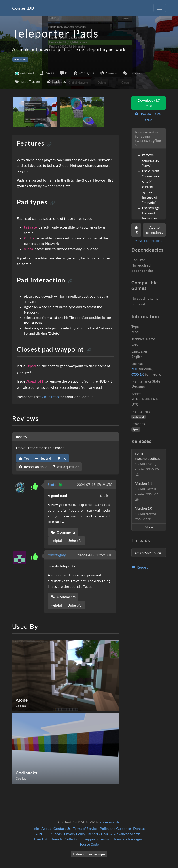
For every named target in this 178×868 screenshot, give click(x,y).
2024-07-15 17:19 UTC (95, 484)
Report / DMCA (100, 834)
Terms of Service (85, 828)
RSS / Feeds (53, 834)
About (46, 828)
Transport (20, 59)
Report (140, 567)
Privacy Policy (75, 834)
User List (41, 839)
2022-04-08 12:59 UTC (95, 555)
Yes (24, 458)
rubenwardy (110, 822)
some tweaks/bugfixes (148, 464)
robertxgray (57, 555)
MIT (135, 369)
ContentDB (23, 8)
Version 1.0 (146, 514)
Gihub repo (50, 397)
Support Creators (98, 839)
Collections (73, 839)
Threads (56, 839)
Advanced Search (127, 834)
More (149, 527)
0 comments (63, 532)
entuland (138, 417)
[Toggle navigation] (160, 8)
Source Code (89, 844)
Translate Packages (128, 839)
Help (35, 828)
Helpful (56, 540)
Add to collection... (154, 230)
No (61, 458)
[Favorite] (136, 230)
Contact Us (62, 828)
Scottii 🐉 (55, 484)
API (39, 834)
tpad (136, 429)
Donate (139, 828)
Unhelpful (75, 540)
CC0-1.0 (138, 374)
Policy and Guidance (115, 828)
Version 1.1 (147, 491)
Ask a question (66, 467)
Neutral (43, 458)
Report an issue (33, 467)
